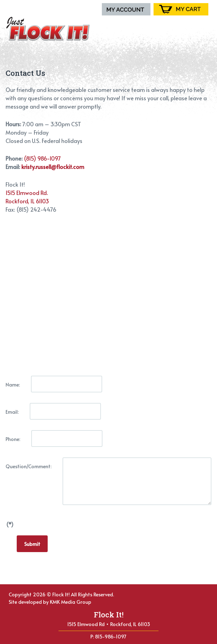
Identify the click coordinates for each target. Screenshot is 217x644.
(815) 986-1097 (42, 158)
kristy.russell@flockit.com (53, 167)
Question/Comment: (28, 466)
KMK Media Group (71, 602)
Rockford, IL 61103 (27, 201)
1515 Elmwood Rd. (27, 193)
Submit (32, 544)
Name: (13, 384)
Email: (12, 412)
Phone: (13, 439)
